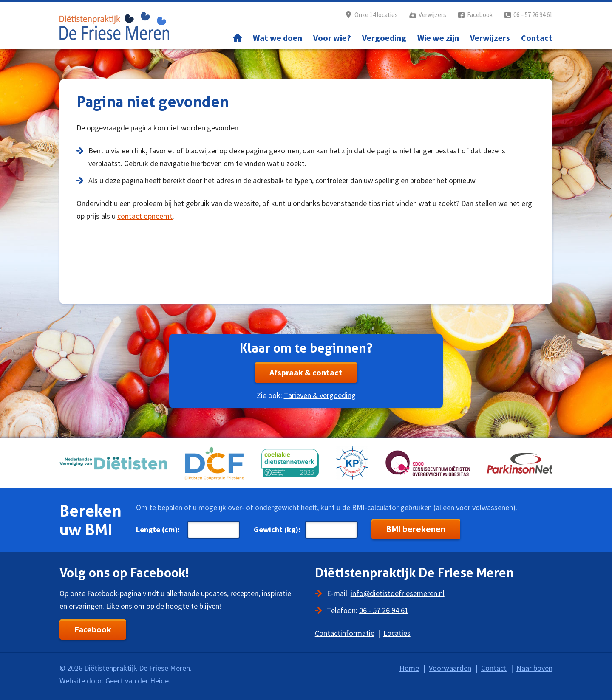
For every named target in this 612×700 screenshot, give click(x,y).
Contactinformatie (345, 633)
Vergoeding (384, 38)
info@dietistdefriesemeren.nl (398, 593)
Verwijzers (432, 15)
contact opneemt (145, 216)
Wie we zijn (438, 38)
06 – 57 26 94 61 (533, 15)
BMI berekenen (416, 529)
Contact (537, 38)
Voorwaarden (450, 668)
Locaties (397, 633)
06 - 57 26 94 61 (384, 610)
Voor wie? (332, 38)
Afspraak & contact (306, 372)
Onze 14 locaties (376, 15)
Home (238, 38)
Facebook (480, 15)
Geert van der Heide (137, 681)
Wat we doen (278, 38)
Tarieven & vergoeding (320, 395)
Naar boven (534, 668)
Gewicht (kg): (277, 529)
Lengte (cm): (158, 529)
